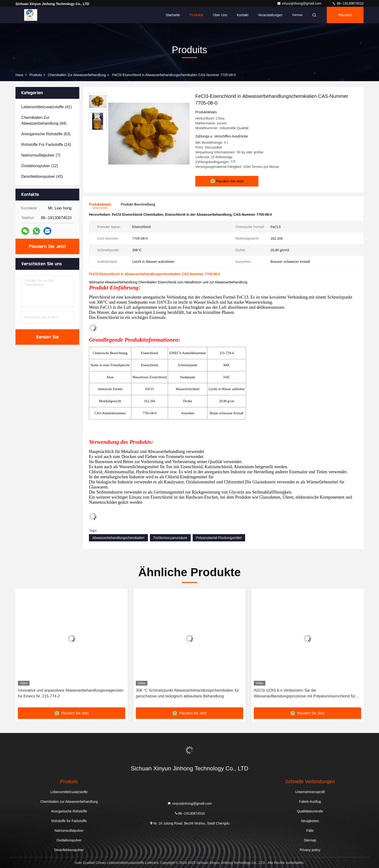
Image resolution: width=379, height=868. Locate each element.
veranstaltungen (270, 15)
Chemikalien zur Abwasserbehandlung (77, 75)
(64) (44, 120)
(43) (42, 176)
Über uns (220, 15)
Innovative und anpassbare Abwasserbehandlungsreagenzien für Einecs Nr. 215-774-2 (71, 693)
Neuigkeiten (310, 821)
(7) (41, 155)
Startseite (173, 15)
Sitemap (310, 840)
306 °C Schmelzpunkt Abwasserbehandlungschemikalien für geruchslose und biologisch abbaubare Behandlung (187, 693)
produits (36, 75)
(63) (46, 134)
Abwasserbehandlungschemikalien (118, 538)
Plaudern (345, 15)
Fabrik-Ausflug (310, 802)
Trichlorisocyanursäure (170, 538)
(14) (46, 145)
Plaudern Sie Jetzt (47, 246)
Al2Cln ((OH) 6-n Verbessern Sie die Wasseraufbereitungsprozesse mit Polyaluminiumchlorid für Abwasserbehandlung (305, 694)
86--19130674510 (348, 3)
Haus (19, 75)
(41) (47, 107)
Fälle (310, 831)
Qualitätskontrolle (310, 811)
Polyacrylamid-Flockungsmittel (219, 538)
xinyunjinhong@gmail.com (300, 3)
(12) (40, 166)
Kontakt (243, 15)
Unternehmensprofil (310, 792)
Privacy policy (310, 850)
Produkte (197, 15)
